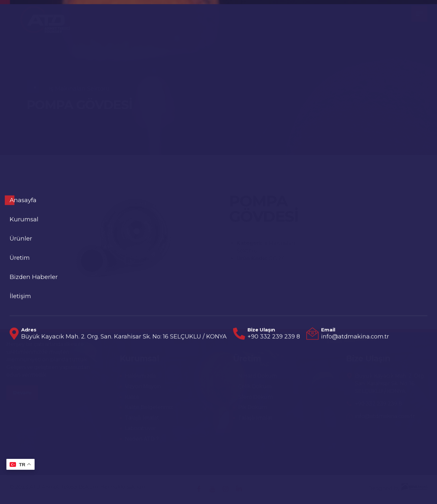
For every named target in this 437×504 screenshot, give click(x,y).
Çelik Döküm (255, 386)
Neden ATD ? (142, 439)
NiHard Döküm (258, 376)
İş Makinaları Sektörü (79, 89)
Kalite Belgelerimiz (149, 407)
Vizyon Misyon (143, 386)
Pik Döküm (253, 407)
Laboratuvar (141, 428)
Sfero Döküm (255, 397)
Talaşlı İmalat (142, 418)
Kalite (132, 397)
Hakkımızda (140, 376)
